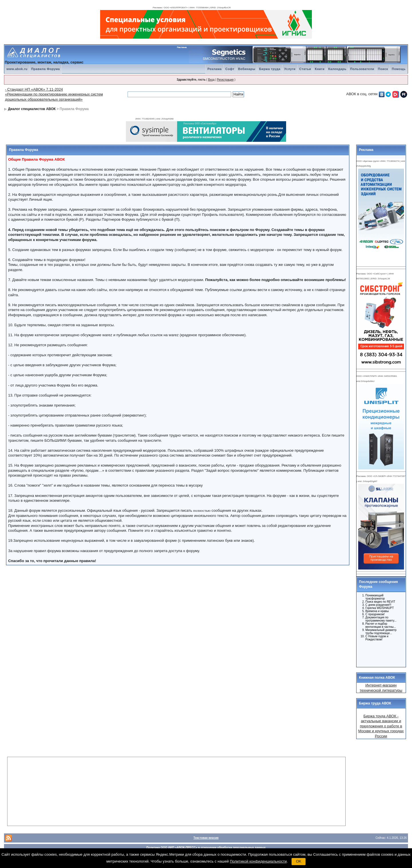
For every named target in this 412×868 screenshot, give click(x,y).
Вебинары (247, 69)
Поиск (383, 69)
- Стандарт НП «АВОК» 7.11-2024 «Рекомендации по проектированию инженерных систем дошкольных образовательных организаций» (54, 94)
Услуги (290, 69)
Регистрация (225, 80)
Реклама (215, 69)
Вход (211, 80)
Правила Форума (45, 69)
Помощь (399, 69)
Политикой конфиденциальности (258, 861)
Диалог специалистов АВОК (32, 109)
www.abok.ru (17, 69)
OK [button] (299, 861)
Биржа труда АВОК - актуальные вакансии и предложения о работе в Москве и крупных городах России (381, 726)
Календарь (337, 69)
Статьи (305, 69)
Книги (320, 69)
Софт (230, 69)
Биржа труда (270, 69)
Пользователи (362, 69)
